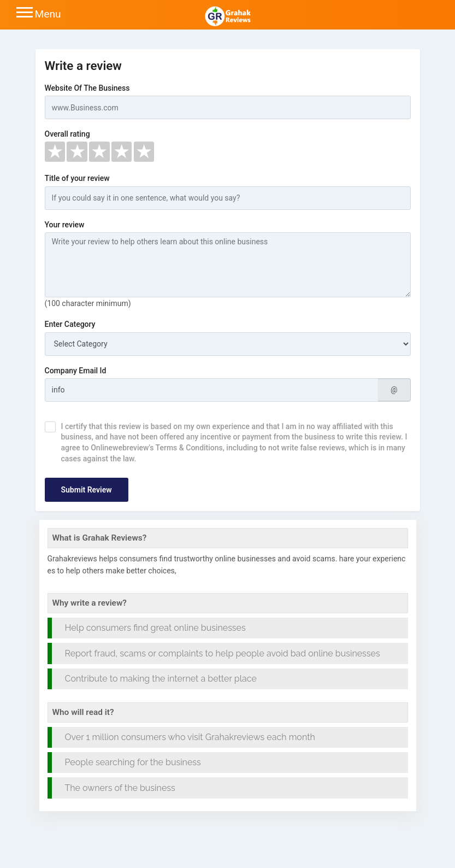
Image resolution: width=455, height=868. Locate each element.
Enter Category (70, 324)
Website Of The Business (87, 88)
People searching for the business (133, 762)
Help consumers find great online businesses (155, 628)
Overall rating (67, 134)
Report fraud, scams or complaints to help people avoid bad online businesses (223, 653)
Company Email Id (76, 371)
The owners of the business (120, 788)
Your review (65, 225)
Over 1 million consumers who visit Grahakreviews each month (190, 737)
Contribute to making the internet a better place (161, 679)
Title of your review (77, 178)
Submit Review (87, 490)
